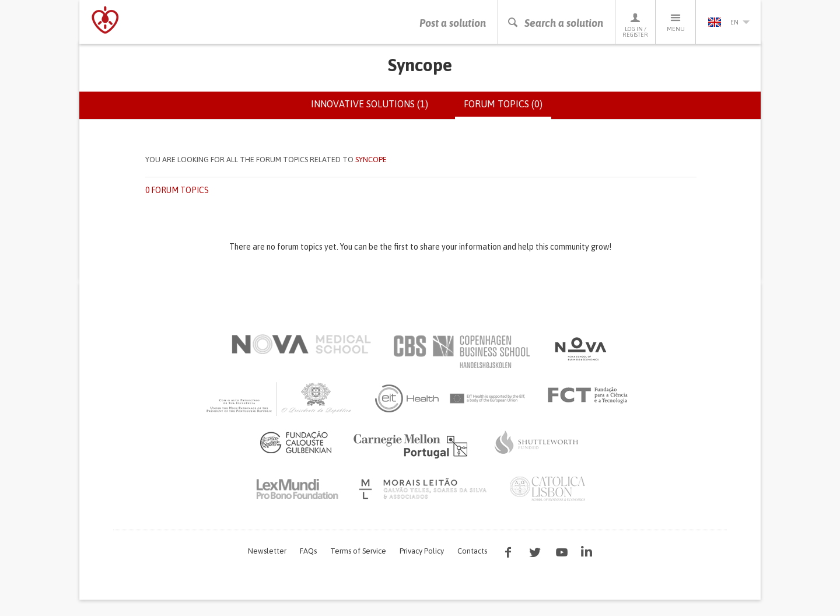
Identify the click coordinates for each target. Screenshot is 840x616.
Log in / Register (635, 25)
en (729, 22)
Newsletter (267, 551)
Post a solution (453, 23)
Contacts (472, 551)
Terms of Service (358, 551)
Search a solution (555, 23)
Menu (675, 22)
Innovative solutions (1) (370, 104)
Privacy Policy (422, 551)
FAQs (308, 551)
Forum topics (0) (508, 108)
